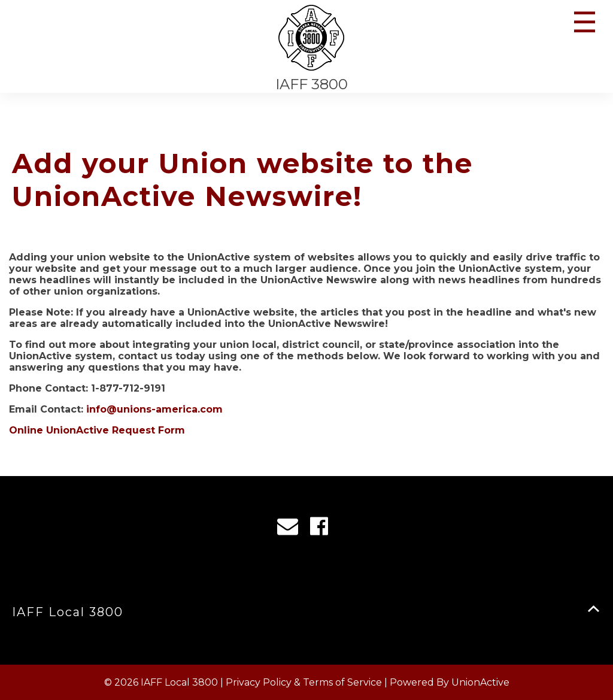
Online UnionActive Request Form (97, 430)
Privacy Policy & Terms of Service (304, 682)
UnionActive (480, 682)
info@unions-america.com (154, 409)
